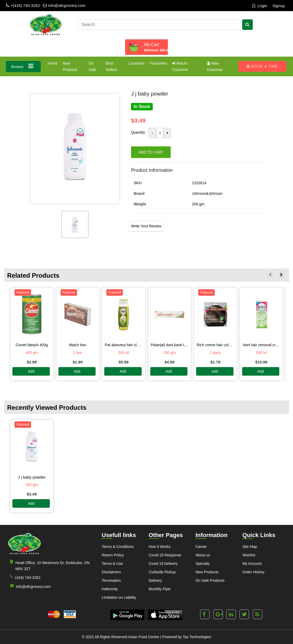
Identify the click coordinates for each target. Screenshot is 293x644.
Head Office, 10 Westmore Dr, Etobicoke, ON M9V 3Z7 (49, 565)
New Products (70, 66)
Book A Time (262, 66)
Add (31, 371)
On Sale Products (210, 580)
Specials (203, 564)
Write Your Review (146, 226)
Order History (253, 572)
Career (201, 547)
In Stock (142, 107)
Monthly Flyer (160, 589)
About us (203, 555)
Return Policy (113, 555)
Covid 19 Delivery (163, 564)
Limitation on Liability (119, 597)
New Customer (215, 66)
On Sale (92, 66)
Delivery (155, 580)
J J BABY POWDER (32, 477)
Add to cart (151, 152)
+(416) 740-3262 (23, 5)
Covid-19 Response (165, 555)
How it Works (159, 547)
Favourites (158, 63)
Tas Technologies (197, 637)
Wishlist (249, 555)
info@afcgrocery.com (64, 5)
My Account (252, 564)
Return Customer (180, 66)
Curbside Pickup (162, 572)
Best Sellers (111, 66)
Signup (279, 6)
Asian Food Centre (144, 637)
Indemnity (110, 589)
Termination (111, 580)
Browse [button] (23, 66)
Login (260, 6)
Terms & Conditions (118, 547)
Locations (137, 63)
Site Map (250, 547)
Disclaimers (111, 572)
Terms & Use (112, 564)
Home (53, 63)
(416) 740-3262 (24, 577)
